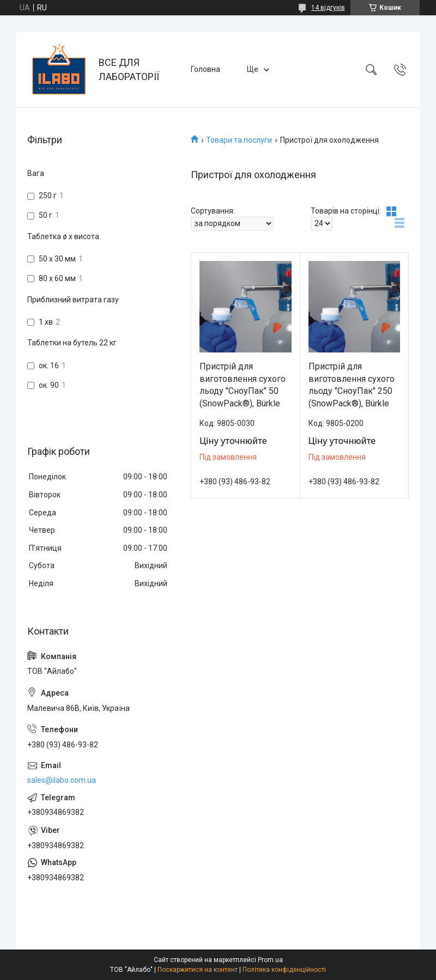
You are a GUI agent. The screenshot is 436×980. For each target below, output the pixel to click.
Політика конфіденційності (284, 970)
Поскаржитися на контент (198, 970)
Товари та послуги (239, 140)
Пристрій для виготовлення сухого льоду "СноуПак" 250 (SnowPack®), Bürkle (352, 385)
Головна (205, 69)
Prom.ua (270, 960)
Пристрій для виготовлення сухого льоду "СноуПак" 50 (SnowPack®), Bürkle (243, 385)
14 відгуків (328, 8)
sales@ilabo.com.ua (62, 780)
